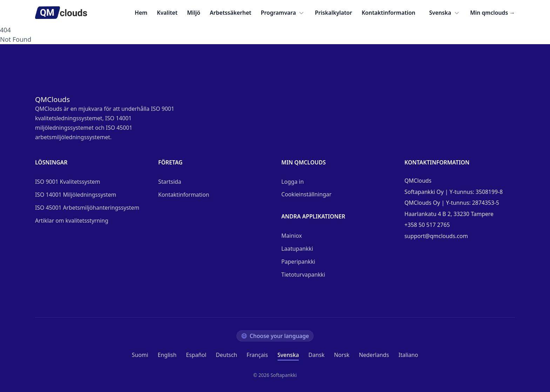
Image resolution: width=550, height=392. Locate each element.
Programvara (283, 13)
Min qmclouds (492, 13)
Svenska (445, 13)
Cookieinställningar (306, 194)
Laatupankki (297, 249)
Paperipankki (298, 262)
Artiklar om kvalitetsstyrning (72, 221)
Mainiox (292, 236)
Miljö (194, 13)
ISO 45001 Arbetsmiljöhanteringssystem (87, 208)
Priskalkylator (334, 13)
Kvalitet (167, 13)
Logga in (293, 182)
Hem (141, 13)
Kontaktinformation (388, 13)
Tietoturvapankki (303, 275)
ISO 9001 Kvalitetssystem (68, 182)
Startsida (170, 182)
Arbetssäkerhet (231, 13)
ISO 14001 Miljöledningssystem (76, 195)
